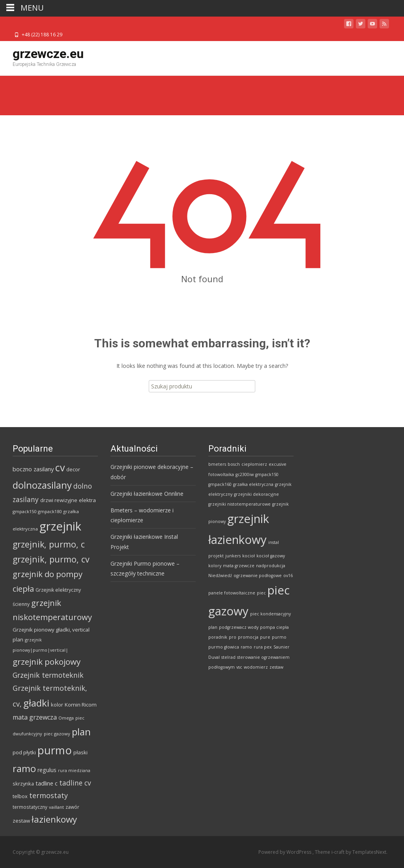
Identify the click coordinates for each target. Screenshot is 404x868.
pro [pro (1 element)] (233, 637)
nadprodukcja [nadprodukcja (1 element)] (271, 566)
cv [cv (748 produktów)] (60, 467)
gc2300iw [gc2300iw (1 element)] (245, 474)
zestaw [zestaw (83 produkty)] (21, 821)
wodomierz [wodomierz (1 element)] (256, 667)
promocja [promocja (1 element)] (248, 637)
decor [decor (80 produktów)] (73, 469)
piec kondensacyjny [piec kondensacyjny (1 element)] (270, 614)
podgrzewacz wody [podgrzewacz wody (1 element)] (239, 627)
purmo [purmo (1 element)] (279, 637)
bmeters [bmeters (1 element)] (217, 464)
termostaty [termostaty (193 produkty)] (49, 795)
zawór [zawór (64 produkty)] (72, 807)
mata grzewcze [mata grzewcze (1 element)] (239, 566)
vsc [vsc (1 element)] (239, 667)
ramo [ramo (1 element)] (246, 647)
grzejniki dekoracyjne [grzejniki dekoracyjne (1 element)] (256, 494)
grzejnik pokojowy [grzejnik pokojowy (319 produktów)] (47, 662)
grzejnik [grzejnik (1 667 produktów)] (60, 526)
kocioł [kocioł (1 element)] (249, 556)
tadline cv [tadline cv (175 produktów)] (75, 783)
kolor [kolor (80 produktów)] (57, 705)
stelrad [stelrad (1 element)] (228, 657)
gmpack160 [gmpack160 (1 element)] (220, 484)
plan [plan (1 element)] (213, 627)
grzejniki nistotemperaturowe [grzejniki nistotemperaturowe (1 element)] (239, 504)
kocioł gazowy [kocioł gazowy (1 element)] (271, 556)
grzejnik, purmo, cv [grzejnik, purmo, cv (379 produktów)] (51, 559)
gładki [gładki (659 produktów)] (36, 703)
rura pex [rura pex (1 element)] (263, 647)
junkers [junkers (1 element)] (233, 556)
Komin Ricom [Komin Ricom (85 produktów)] (81, 705)
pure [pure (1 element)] (265, 637)
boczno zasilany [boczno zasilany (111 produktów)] (33, 469)
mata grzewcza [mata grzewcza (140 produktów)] (35, 717)
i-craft (339, 852)
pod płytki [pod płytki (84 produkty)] (24, 752)
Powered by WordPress (285, 852)
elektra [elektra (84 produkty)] (87, 500)
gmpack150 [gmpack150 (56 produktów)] (24, 511)
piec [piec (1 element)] (261, 593)
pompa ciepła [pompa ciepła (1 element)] (274, 627)
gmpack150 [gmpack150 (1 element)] (267, 474)
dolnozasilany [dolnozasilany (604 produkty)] (42, 485)
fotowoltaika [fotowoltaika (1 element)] (221, 474)
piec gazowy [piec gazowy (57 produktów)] (57, 734)
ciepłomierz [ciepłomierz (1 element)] (254, 464)
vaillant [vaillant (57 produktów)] (56, 807)
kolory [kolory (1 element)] (215, 566)
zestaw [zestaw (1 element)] (276, 667)
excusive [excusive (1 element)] (278, 464)
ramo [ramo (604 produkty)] (24, 768)
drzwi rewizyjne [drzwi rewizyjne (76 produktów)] (59, 500)
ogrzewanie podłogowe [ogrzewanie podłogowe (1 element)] (258, 576)
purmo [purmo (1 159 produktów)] (55, 750)
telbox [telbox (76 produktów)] (20, 796)
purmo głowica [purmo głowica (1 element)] (224, 647)
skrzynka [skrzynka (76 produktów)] (23, 784)
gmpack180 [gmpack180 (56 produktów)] (50, 511)
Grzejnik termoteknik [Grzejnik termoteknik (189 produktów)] (48, 675)
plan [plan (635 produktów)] (81, 732)
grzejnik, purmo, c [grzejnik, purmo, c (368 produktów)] (49, 544)
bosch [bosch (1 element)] (234, 464)
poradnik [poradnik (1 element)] (218, 637)
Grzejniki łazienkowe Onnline (147, 494)
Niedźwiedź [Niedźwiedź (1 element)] (220, 576)
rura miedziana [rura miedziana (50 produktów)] (74, 771)
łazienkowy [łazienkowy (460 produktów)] (54, 819)
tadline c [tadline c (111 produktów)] (47, 783)
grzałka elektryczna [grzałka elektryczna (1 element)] (253, 484)
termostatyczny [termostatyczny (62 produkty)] (30, 807)
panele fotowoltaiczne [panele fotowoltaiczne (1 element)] (232, 593)
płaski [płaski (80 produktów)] (80, 752)
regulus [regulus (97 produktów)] (47, 770)
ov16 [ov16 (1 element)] (288, 576)
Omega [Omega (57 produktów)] (66, 718)
